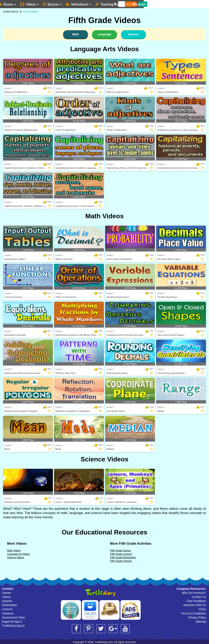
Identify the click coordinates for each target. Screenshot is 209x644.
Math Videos (104, 216)
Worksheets (10, 605)
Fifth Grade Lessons (121, 554)
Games (7, 593)
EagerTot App (12, 622)
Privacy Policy (197, 617)
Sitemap (201, 622)
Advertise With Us (195, 605)
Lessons (7, 609)
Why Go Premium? (194, 593)
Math (76, 34)
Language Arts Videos (104, 49)
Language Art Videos (18, 554)
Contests (8, 613)
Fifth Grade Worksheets (123, 558)
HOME (6, 12)
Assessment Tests (14, 617)
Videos (6, 597)
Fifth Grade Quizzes (121, 561)
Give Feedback (196, 601)
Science (134, 34)
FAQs (202, 609)
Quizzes (7, 601)
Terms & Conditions (194, 613)
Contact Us (199, 597)
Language (104, 34)
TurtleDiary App (13, 626)
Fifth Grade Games (120, 551)
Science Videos (104, 459)
